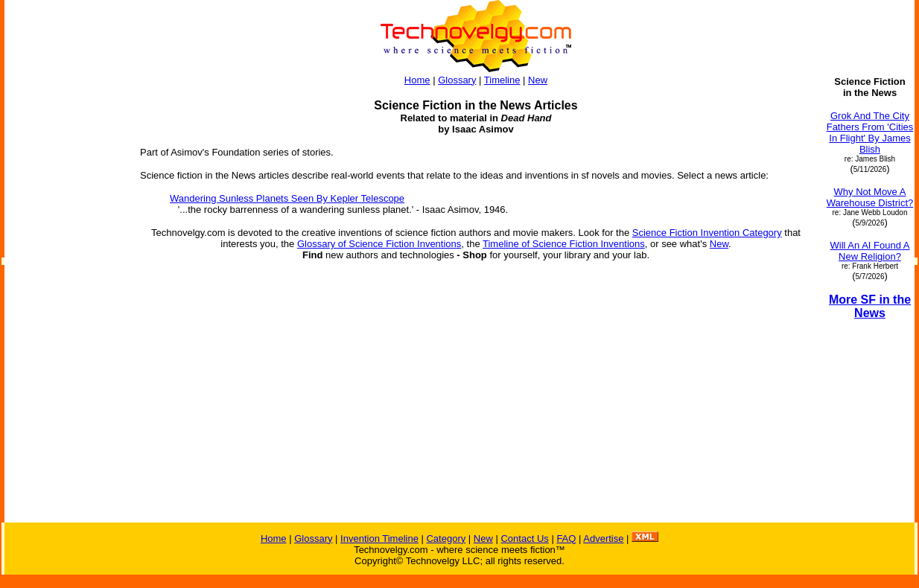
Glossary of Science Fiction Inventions (379, 244)
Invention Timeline (379, 539)
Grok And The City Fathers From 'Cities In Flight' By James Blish (870, 132)
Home (417, 80)
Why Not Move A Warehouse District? (870, 197)
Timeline (502, 80)
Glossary (457, 80)
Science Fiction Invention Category (707, 233)
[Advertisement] (66, 299)
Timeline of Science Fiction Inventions (564, 244)
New (538, 80)
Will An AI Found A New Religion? (870, 251)
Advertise (603, 539)
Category (446, 539)
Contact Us (524, 539)
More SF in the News (870, 306)
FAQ (566, 539)
